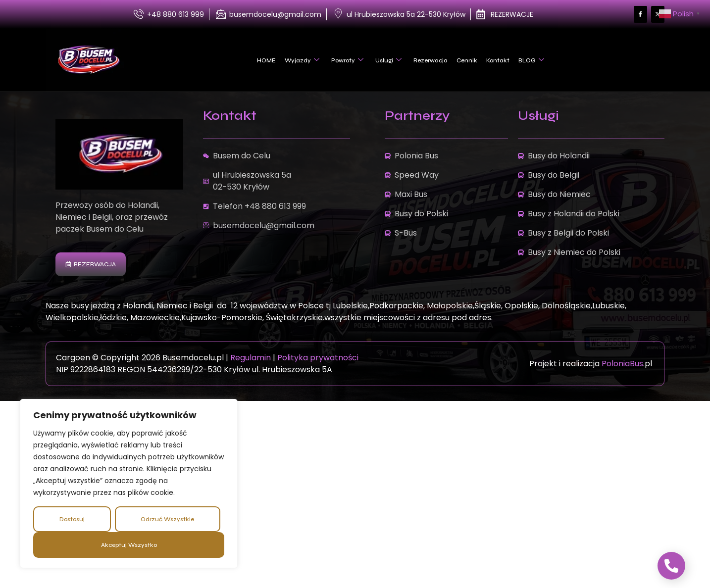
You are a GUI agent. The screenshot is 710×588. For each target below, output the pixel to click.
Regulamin (252, 358)
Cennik (467, 60)
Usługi (388, 60)
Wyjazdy (302, 60)
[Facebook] (640, 15)
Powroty (347, 60)
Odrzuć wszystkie (167, 519)
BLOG (531, 60)
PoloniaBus (622, 364)
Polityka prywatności (318, 358)
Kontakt (498, 60)
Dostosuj (72, 519)
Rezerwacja (431, 60)
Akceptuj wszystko (129, 545)
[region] (129, 484)
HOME (266, 60)
